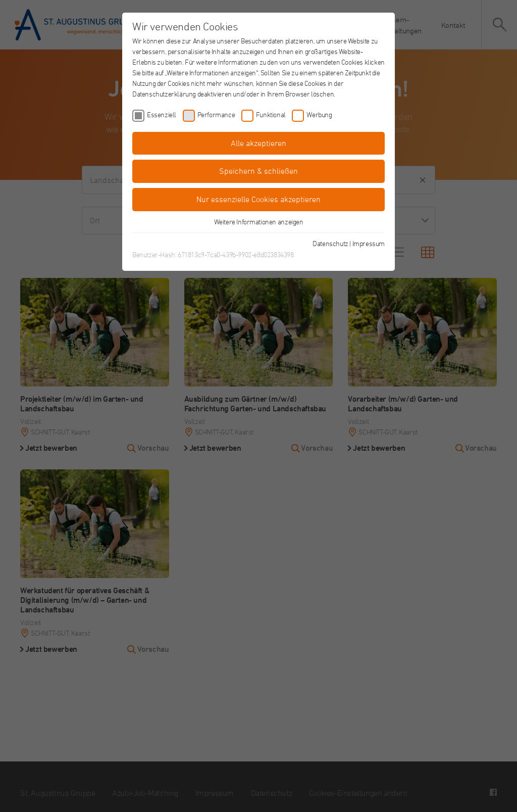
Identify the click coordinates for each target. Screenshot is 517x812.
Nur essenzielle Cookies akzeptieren (258, 199)
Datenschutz (330, 243)
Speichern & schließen (258, 171)
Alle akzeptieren (258, 143)
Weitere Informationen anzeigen (259, 222)
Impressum (369, 243)
